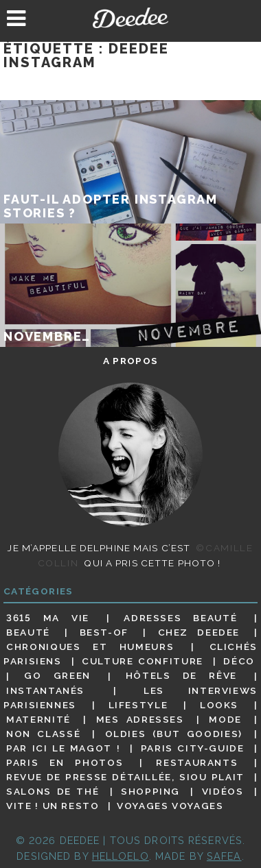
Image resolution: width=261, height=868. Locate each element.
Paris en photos (65, 762)
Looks (219, 705)
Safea (224, 856)
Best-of (104, 632)
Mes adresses (140, 719)
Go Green (57, 676)
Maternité (38, 719)
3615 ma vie (48, 618)
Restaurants (197, 762)
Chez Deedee (199, 632)
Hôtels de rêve (181, 676)
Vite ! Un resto (53, 806)
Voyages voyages (170, 806)
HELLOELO (121, 856)
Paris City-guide (193, 748)
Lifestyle (138, 705)
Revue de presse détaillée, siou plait (125, 777)
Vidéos (223, 791)
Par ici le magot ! (63, 748)
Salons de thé (53, 791)
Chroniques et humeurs (90, 647)
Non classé (43, 734)
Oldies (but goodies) (174, 734)
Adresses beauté (180, 618)
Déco (239, 661)
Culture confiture (143, 661)
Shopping (150, 791)
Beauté (28, 632)
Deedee (131, 18)
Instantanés (45, 690)
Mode (225, 719)
